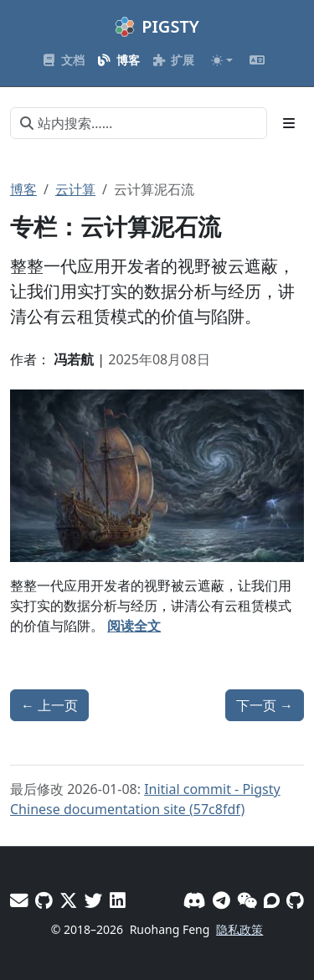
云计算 (75, 189)
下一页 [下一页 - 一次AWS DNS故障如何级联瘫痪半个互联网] (265, 705)
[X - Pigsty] (94, 900)
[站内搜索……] (139, 123)
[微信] (247, 900)
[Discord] (195, 900)
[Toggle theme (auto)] (222, 60)
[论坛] (272, 900)
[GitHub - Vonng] (44, 900)
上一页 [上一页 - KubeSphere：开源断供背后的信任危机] (49, 705)
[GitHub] (295, 900)
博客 (23, 189)
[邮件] (19, 900)
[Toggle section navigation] (289, 123)
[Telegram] (221, 900)
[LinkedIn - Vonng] (118, 900)
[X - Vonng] (69, 900)
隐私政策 (239, 929)
